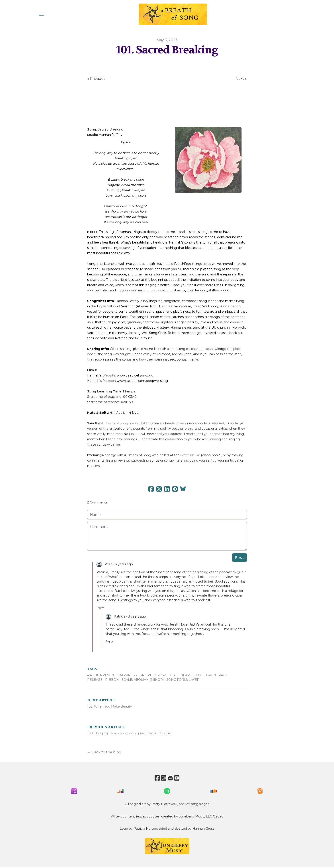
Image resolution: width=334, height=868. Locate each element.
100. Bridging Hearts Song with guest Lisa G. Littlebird (129, 733)
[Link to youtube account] (179, 778)
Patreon (109, 381)
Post (240, 558)
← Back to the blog (104, 752)
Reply (100, 608)
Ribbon (112, 680)
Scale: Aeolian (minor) (143, 680)
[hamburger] (41, 14)
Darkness (128, 675)
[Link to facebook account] (155, 778)
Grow (160, 675)
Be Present (105, 675)
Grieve (146, 675)
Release (95, 680)
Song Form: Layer (183, 680)
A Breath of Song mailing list (123, 423)
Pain (223, 675)
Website (109, 375)
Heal (173, 675)
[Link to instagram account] (163, 778)
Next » (241, 79)
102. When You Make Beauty (110, 706)
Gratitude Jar (190, 455)
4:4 (89, 675)
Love (199, 675)
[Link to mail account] (171, 778)
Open (211, 675)
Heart (186, 675)
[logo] (173, 14)
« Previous (96, 79)
